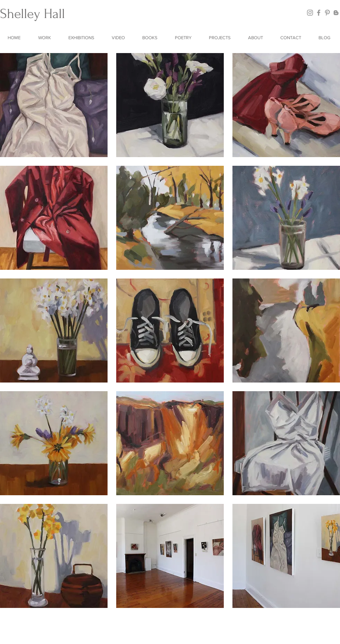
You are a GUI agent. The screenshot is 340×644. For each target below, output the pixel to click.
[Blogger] (336, 13)
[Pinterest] (327, 13)
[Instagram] (310, 13)
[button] (46, 38)
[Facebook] (319, 13)
